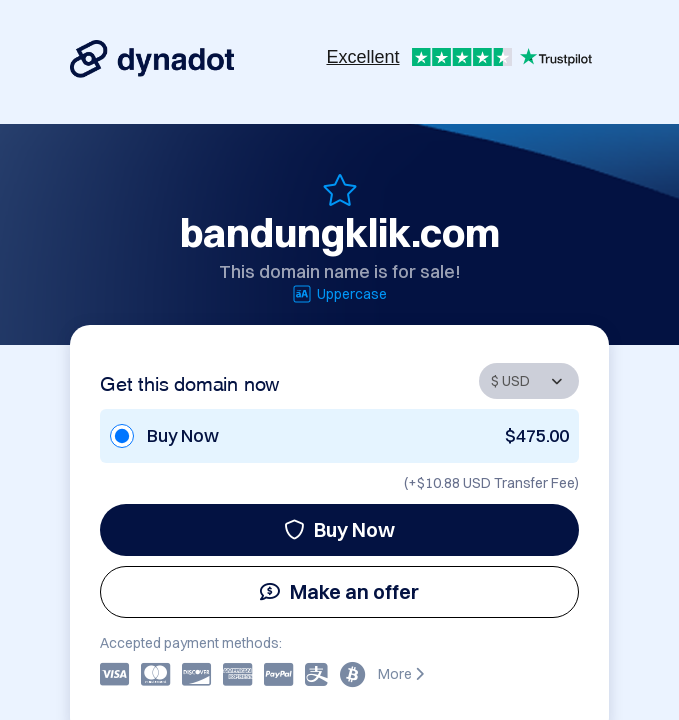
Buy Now (339, 529)
